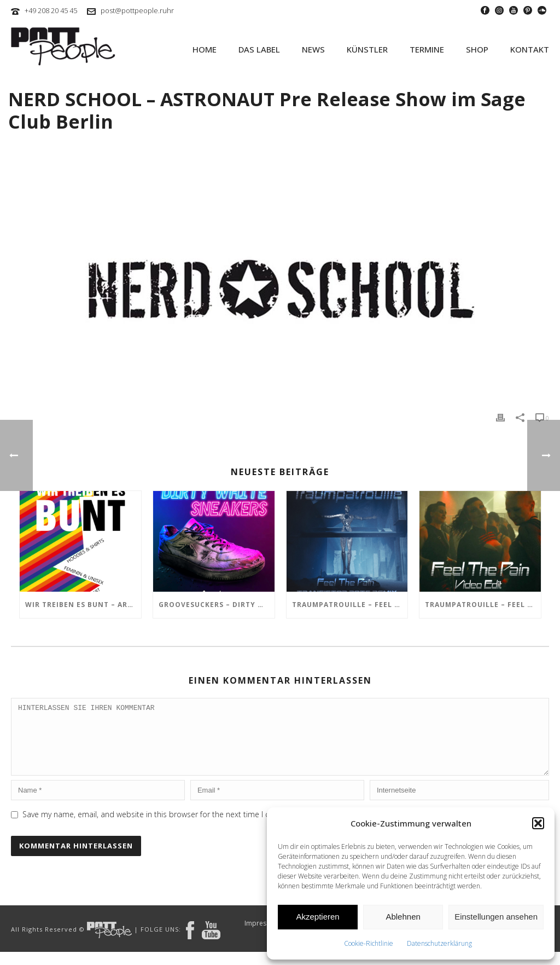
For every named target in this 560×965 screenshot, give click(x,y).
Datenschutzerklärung (439, 943)
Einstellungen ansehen (496, 917)
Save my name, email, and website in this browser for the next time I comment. (162, 827)
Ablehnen (403, 917)
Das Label (259, 49)
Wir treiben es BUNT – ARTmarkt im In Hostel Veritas (83, 605)
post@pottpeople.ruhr (137, 10)
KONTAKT (530, 49)
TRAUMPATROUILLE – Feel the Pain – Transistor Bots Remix (350, 605)
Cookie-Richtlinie (369, 943)
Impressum (262, 937)
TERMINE (427, 49)
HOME (205, 49)
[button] (538, 823)
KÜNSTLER (367, 49)
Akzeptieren (317, 917)
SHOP (477, 49)
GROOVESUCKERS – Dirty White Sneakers (217, 605)
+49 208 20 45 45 (51, 10)
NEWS (313, 49)
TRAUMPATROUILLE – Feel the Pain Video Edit (483, 605)
